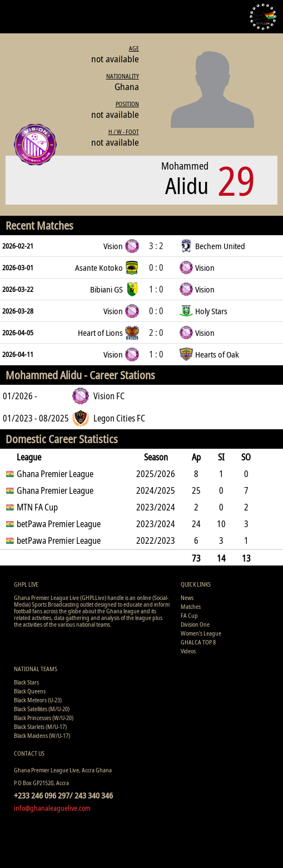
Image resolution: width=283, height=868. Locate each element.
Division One (195, 624)
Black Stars (26, 682)
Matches (191, 606)
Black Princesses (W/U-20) (44, 718)
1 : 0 (156, 289)
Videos (188, 651)
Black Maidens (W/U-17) (42, 735)
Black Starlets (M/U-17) (40, 726)
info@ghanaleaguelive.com (52, 808)
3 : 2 (156, 246)
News (187, 597)
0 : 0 (156, 267)
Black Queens (30, 691)
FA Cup (189, 615)
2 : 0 (156, 333)
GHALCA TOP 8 (198, 642)
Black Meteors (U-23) (38, 700)
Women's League (201, 633)
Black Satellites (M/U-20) (42, 709)
